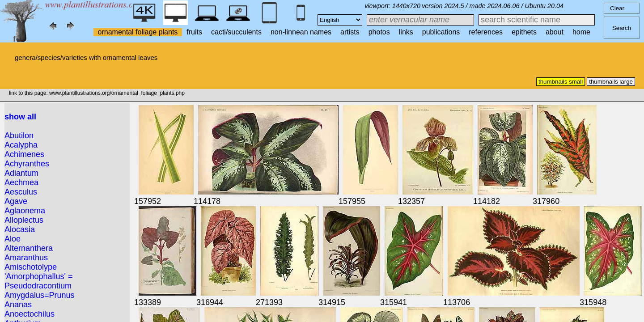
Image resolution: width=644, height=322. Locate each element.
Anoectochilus (30, 314)
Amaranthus (26, 258)
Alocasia (20, 229)
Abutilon (19, 136)
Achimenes (24, 154)
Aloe (13, 239)
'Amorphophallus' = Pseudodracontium (38, 281)
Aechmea (21, 182)
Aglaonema (25, 211)
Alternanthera (29, 248)
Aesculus (21, 192)
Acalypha (21, 145)
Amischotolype (31, 267)
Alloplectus (24, 220)
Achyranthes (27, 164)
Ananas (18, 305)
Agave (16, 201)
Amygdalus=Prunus (40, 295)
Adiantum (21, 173)
